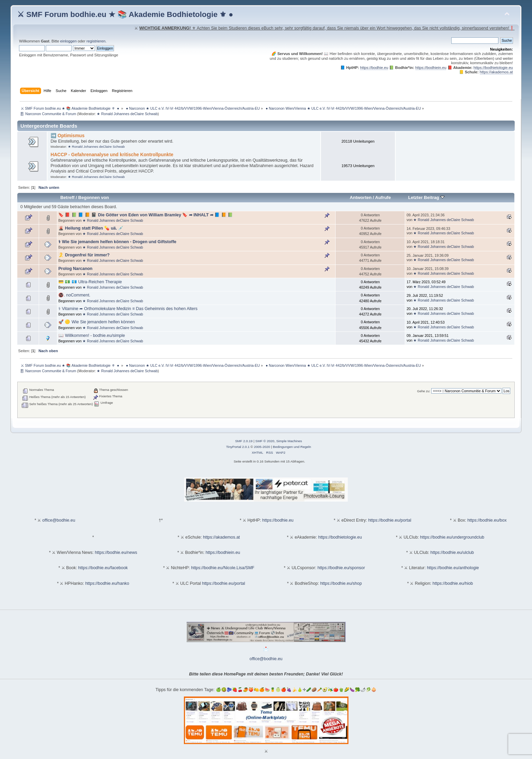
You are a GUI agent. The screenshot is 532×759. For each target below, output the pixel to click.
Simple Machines (289, 441)
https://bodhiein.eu (431, 68)
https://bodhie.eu (374, 68)
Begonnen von (94, 197)
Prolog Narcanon (75, 269)
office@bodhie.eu (59, 520)
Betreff (68, 197)
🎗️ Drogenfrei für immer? (84, 255)
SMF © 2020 (265, 441)
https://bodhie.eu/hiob (453, 583)
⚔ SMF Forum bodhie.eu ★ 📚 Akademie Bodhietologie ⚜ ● (125, 14)
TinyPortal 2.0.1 (238, 447)
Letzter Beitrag (426, 197)
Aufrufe (383, 197)
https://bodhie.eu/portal (390, 520)
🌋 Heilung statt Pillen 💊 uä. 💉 (91, 228)
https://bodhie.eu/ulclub (452, 553)
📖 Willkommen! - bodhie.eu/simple (92, 336)
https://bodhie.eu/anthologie (453, 568)
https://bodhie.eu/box (487, 520)
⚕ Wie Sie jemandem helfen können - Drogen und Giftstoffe (117, 242)
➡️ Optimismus (68, 136)
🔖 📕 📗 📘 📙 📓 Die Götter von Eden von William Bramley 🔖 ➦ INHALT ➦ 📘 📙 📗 (146, 215)
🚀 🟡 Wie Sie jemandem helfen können (97, 322)
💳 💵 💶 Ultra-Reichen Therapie (90, 282)
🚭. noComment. (74, 295)
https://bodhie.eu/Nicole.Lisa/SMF (223, 568)
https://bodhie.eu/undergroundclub (452, 537)
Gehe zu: (424, 391)
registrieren (96, 41)
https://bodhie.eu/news (116, 553)
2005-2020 (262, 447)
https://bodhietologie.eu (493, 68)
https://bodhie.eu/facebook (103, 568)
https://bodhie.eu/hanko (107, 583)
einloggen (68, 41)
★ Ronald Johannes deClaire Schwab (127, 114)
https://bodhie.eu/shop (341, 583)
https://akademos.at (496, 72)
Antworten (361, 197)
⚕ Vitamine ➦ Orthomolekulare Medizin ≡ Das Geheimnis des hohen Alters (128, 309)
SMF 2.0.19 (244, 441)
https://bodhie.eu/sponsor (341, 568)
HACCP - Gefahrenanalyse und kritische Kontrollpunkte (112, 155)
